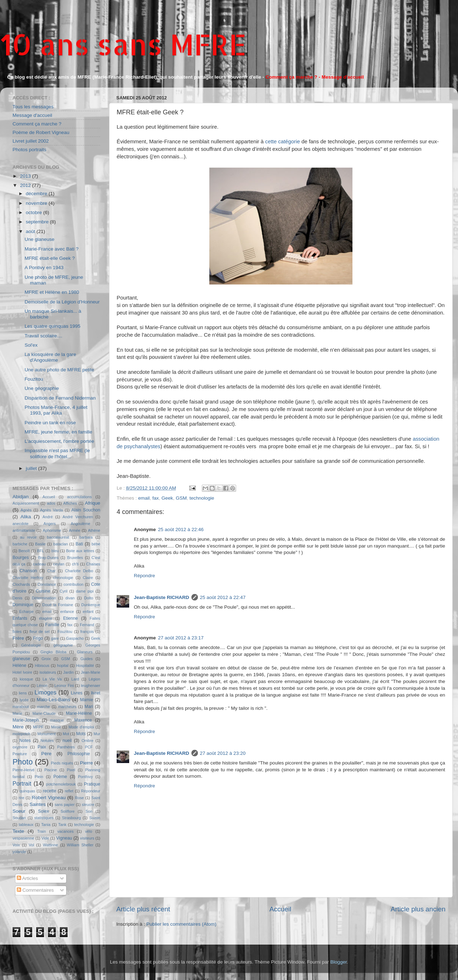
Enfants (20, 618)
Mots (81, 734)
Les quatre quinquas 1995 (53, 326)
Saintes (38, 804)
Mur (97, 734)
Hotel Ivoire (22, 672)
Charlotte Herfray (28, 578)
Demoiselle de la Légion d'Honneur (62, 302)
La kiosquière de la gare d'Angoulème (50, 357)
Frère (18, 638)
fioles (17, 632)
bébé (96, 544)
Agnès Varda (52, 510)
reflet (69, 791)
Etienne (70, 618)
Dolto (89, 598)
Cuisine (43, 591)
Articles (27, 878)
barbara (86, 537)
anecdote (20, 524)
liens (23, 693)
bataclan (61, 544)
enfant (88, 612)
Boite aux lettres (80, 551)
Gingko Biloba (53, 652)
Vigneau (64, 838)
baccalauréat (58, 537)
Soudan (19, 818)
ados (51, 503)
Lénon (42, 685)
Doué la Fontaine (58, 605)
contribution (73, 584)
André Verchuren (78, 517)
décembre (37, 194)
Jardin (69, 672)
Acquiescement (26, 503)
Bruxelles (75, 558)
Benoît (24, 551)
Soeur (19, 811)
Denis (18, 598)
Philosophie (79, 754)
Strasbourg (71, 818)
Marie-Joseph (26, 720)
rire (21, 798)
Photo (23, 762)
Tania (46, 825)
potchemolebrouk (61, 784)
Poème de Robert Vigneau (41, 132)
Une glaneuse (40, 239)
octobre (35, 212)
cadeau (39, 564)
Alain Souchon (86, 510)
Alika (26, 517)
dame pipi (85, 591)
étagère (46, 618)
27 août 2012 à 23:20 (223, 753)
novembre (37, 203)
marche (44, 707)
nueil (67, 741)
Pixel (71, 770)
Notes (25, 741)
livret (96, 693)
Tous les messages (33, 107)
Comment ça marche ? (37, 124)
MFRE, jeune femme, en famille (59, 432)
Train (42, 831)
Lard (75, 679)
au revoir (28, 537)
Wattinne (50, 845)
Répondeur (91, 791)
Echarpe (26, 612)
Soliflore (68, 811)
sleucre (88, 805)
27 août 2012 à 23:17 (181, 638)
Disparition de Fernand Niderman (60, 398)
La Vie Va (52, 679)
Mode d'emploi (81, 727)
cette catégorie (282, 142)
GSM (181, 498)
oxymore (20, 747)
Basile (40, 544)
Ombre (87, 741)
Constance (47, 584)
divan (70, 598)
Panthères (66, 747)
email (144, 498)
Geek (167, 498)
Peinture (20, 754)
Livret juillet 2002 (31, 141)
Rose (79, 798)
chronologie (63, 578)
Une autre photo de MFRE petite (59, 370)
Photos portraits (30, 150)
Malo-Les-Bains (54, 700)
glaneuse (21, 659)
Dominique (23, 605)
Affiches (70, 503)
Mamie (87, 700)
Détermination (44, 598)
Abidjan (21, 497)
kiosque (26, 679)
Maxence (83, 720)
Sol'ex (31, 345)
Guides (87, 659)
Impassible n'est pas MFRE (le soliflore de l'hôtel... (57, 453)
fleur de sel (40, 632)
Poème (60, 777)
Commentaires (35, 890)
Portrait (22, 783)
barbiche (20, 544)
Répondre (144, 576)
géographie (63, 645)
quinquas (27, 791)
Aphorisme (52, 530)
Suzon (95, 818)
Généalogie (31, 645)
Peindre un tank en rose (50, 423)
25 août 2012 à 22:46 (181, 529)
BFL (41, 551)
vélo (89, 831)
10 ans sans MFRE (123, 44)
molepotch (21, 734)
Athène (94, 530)
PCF (89, 747)
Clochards (21, 584)
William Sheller (80, 845)
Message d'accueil (32, 115)
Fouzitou (34, 379)
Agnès (26, 510)
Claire (88, 578)
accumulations (79, 497)
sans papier (64, 805)
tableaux (26, 825)
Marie (17, 713)
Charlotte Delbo (79, 571)
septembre (38, 222)
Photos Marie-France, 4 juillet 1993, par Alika (56, 410)
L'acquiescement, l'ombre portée (59, 441)
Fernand (87, 625)
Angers (49, 524)
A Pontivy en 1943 (44, 268)
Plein (39, 777)
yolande (19, 852)
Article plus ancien (418, 909)
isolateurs (48, 672)
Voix (16, 845)
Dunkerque (91, 605)
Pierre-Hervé (23, 770)
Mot (66, 734)
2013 (26, 176)
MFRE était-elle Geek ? (50, 258)
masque (57, 720)
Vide (45, 838)
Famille (52, 625)
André (48, 517)
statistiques (44, 818)
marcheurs (67, 707)
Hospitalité (85, 665)
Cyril (64, 591)
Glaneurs (85, 652)
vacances (65, 831)
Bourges (21, 558)
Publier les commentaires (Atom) (181, 924)
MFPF (38, 727)
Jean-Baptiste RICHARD (162, 597)
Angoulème (81, 524)
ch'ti (75, 564)
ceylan (59, 564)
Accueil (280, 909)
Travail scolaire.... (43, 336)
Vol (31, 845)
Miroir (56, 727)
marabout (21, 707)
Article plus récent (143, 909)
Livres (77, 693)
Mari (89, 707)
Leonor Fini (64, 685)
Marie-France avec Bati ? (52, 249)
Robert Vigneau (49, 798)
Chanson (28, 571)
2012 (26, 185)
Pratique (92, 784)
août (31, 231)
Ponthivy (85, 777)
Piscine (51, 770)
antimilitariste (24, 530)
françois (87, 632)
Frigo (38, 638)
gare (55, 638)
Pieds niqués (62, 763)
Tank (62, 825)
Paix (42, 747)
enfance (67, 612)
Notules (47, 741)
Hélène (19, 665)
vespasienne (23, 838)
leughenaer (91, 685)
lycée (24, 700)
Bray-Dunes (48, 558)
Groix (46, 659)
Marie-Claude (44, 713)
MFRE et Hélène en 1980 (52, 292)
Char (51, 571)
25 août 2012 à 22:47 (223, 597)
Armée (75, 530)
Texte (18, 831)
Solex (43, 811)
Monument (47, 734)
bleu (55, 551)
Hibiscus (42, 665)
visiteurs (87, 838)
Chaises (93, 564)
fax (156, 498)
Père (46, 754)
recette (50, 791)
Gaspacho (75, 638)
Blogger (338, 962)
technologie (202, 498)
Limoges (45, 692)
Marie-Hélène (79, 713)
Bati (79, 544)
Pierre (87, 763)
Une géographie (42, 388)
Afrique (92, 503)
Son (89, 811)
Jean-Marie (91, 672)
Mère (18, 727)
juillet (32, 468)
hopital (63, 665)
